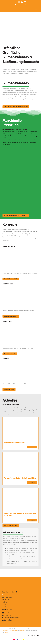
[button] (18, 5)
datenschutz (23, 631)
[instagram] (19, 2)
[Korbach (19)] (20, 324)
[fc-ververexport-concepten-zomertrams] (20, 249)
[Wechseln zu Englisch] (17, 640)
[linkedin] (22, 2)
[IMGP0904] (20, 286)
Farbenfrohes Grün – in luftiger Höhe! (20, 478)
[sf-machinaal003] (19, 192)
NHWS (6, 632)
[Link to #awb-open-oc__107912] (36, 9)
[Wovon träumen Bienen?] (20, 418)
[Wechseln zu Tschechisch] (27, 640)
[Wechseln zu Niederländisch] (14, 640)
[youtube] (25, 2)
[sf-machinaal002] (19, 170)
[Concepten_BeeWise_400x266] (19, 361)
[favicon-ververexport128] (34, 573)
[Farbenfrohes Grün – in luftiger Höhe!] (20, 453)
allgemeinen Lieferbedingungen (10, 631)
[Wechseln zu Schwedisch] (24, 640)
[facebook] (16, 2)
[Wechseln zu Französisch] (20, 640)
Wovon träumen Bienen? (15, 442)
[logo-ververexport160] (6, 8)
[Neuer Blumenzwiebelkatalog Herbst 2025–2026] (20, 489)
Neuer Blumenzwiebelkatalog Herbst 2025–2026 (20, 515)
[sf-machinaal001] (19, 147)
